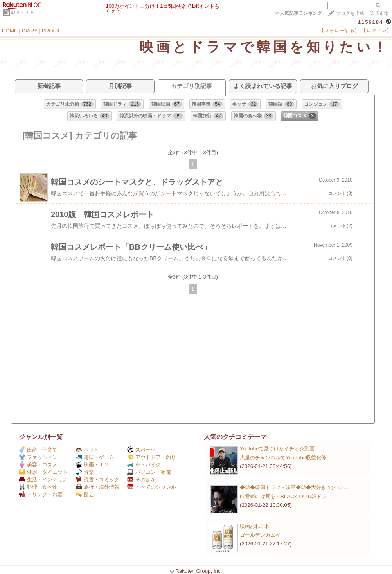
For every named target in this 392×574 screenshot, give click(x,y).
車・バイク (144, 465)
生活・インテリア (43, 480)
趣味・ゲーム (95, 457)
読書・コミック (97, 480)
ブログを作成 (350, 13)
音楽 (85, 472)
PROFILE (53, 31)
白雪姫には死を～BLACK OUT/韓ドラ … (289, 496)
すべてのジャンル (152, 487)
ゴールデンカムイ (260, 535)
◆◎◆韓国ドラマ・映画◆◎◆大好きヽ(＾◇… (294, 487)
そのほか (141, 480)
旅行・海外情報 (97, 487)
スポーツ (141, 450)
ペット (87, 450)
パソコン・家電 (149, 472)
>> (298, 13)
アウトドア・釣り (152, 457)
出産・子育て (38, 450)
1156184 (371, 22)
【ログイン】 (376, 30)
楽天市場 (379, 13)
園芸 (85, 494)
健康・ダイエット (43, 472)
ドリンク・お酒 (41, 494)
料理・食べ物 (38, 487)
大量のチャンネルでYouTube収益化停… (286, 458)
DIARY (30, 31)
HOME (10, 31)
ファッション (38, 457)
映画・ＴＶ (23, 13)
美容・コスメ (38, 465)
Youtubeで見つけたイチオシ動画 (277, 449)
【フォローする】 (339, 30)
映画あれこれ (255, 526)
